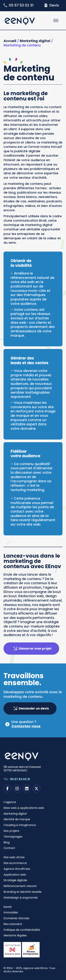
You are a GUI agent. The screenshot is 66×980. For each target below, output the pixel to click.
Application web (15, 875)
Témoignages (13, 837)
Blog (7, 842)
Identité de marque (17, 819)
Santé (8, 907)
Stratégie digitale (15, 880)
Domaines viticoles (16, 918)
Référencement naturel (20, 886)
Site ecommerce (15, 863)
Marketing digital (35, 41)
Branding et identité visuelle (23, 892)
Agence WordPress (17, 869)
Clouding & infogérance (20, 825)
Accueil (10, 41)
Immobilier (11, 912)
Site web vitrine (14, 857)
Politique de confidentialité (22, 930)
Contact (9, 848)
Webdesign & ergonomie (21, 898)
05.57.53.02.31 (20, 779)
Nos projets (11, 831)
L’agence (10, 802)
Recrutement (13, 924)
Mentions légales (15, 935)
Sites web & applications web (24, 808)
